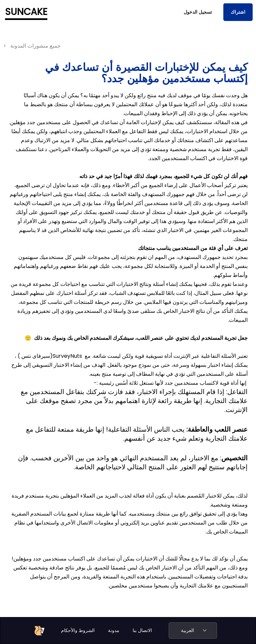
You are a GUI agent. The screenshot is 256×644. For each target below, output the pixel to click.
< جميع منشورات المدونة (32, 46)
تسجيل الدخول (198, 12)
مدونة (114, 630)
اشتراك (238, 12)
